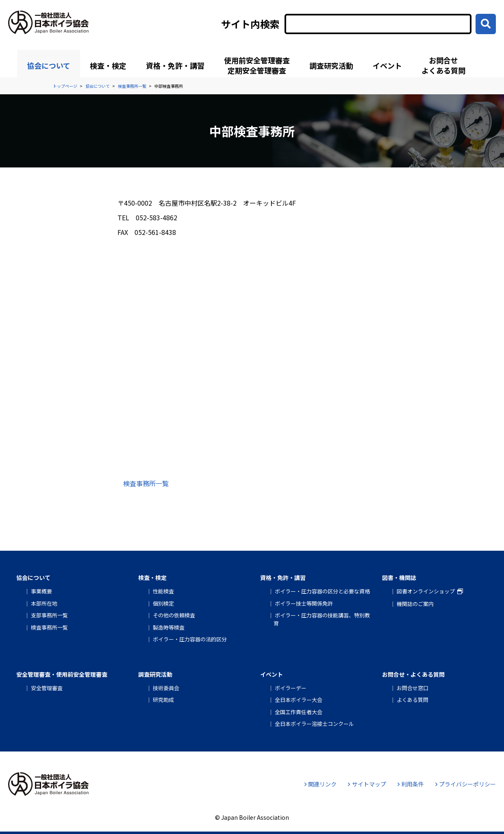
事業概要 (41, 591)
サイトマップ (367, 784)
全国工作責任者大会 (299, 712)
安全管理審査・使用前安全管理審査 (62, 674)
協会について (49, 65)
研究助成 (163, 700)
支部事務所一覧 (49, 615)
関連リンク (320, 784)
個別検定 (163, 603)
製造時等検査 (169, 627)
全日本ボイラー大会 (299, 700)
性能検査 (163, 591)
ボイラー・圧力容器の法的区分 (190, 639)
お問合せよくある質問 (443, 65)
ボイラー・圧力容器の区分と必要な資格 (322, 591)
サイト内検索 (250, 24)
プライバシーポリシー (466, 784)
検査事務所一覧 (146, 483)
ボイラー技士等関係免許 (304, 603)
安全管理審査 (47, 688)
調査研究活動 (331, 65)
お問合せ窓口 (413, 688)
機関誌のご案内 (415, 604)
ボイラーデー (291, 688)
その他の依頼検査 (174, 615)
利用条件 (411, 784)
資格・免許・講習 (175, 65)
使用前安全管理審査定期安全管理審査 (257, 65)
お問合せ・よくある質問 (413, 674)
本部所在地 (44, 603)
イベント (387, 65)
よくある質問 (413, 700)
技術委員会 (166, 688)
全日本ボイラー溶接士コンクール (314, 724)
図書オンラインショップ (426, 591)
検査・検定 (108, 65)
